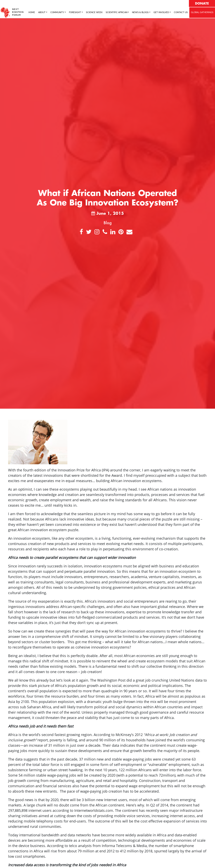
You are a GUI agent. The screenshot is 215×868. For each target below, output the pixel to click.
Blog (108, 223)
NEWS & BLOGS (140, 12)
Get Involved (161, 12)
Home (32, 12)
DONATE (202, 4)
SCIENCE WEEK (94, 12)
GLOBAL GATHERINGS (202, 12)
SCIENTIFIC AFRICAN (116, 12)
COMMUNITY (57, 12)
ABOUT (42, 12)
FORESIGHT (75, 12)
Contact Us (181, 12)
